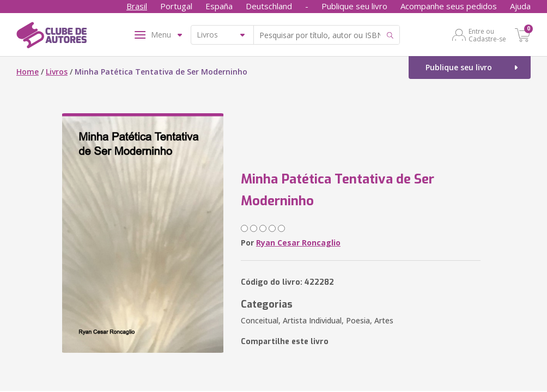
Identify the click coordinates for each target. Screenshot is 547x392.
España (219, 6)
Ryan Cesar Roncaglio (298, 243)
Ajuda (520, 6)
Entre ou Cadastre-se (487, 35)
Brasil (137, 6)
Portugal (176, 6)
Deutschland (269, 6)
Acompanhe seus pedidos (449, 6)
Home (28, 72)
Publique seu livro (354, 6)
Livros (57, 72)
